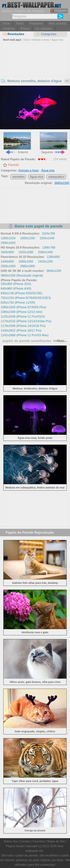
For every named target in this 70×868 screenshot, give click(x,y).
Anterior (17, 143)
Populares (36, 23)
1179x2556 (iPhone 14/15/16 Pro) (23, 326)
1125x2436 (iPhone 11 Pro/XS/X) (23, 317)
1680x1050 (26, 262)
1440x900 (7, 262)
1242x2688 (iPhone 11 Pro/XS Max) (25, 335)
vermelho (18, 177)
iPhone (25, 29)
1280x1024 (8, 238)
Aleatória (9, 29)
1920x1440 (47, 238)
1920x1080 (26, 252)
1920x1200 (45, 262)
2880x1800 (28, 266)
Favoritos (39, 841)
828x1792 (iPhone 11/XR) (18, 303)
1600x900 (7, 252)
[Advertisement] (35, 71)
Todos (20, 23)
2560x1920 (8, 243)
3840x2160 (62, 183)
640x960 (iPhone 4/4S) (16, 289)
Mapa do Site (56, 841)
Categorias (46, 34)
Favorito (13, 165)
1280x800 (53, 257)
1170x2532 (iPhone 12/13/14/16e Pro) (26, 321)
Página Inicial (15, 846)
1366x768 (49, 248)
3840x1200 (54, 271)
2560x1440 (45, 252)
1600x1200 (28, 238)
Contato (25, 841)
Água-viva (57, 40)
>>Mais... (60, 341)
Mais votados (57, 23)
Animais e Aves (40, 40)
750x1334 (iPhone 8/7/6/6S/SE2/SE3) (26, 298)
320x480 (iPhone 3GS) (16, 284)
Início (6, 23)
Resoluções (14, 34)
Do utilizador (44, 29)
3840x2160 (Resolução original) (22, 275)
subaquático (56, 177)
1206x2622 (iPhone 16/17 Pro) (21, 331)
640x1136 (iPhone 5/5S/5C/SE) (22, 293)
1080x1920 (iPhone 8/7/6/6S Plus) (24, 307)
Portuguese (59, 11)
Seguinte (54, 143)
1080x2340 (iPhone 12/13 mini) (21, 312)
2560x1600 (8, 266)
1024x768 (48, 234)
